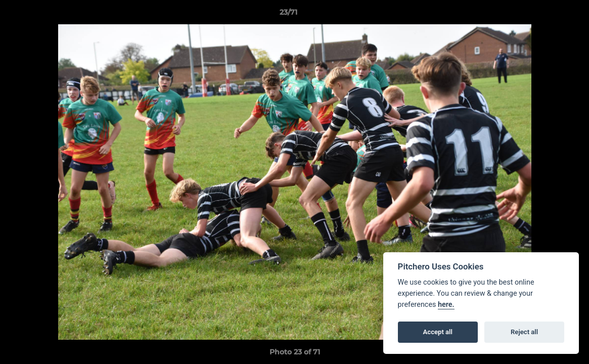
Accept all (438, 332)
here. (446, 305)
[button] (547, 15)
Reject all (524, 332)
